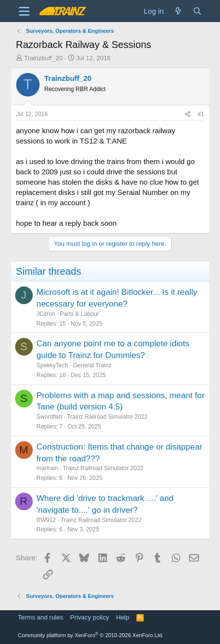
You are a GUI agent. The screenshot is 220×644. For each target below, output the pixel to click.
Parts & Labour (80, 314)
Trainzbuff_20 (43, 58)
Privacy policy (89, 617)
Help (122, 617)
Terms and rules (41, 617)
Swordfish (50, 417)
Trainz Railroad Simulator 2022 (107, 417)
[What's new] (178, 11)
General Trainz (92, 365)
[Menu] (25, 11)
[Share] (188, 114)
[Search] (197, 11)
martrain (47, 468)
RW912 (46, 520)
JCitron (46, 314)
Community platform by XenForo (91, 635)
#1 (201, 114)
